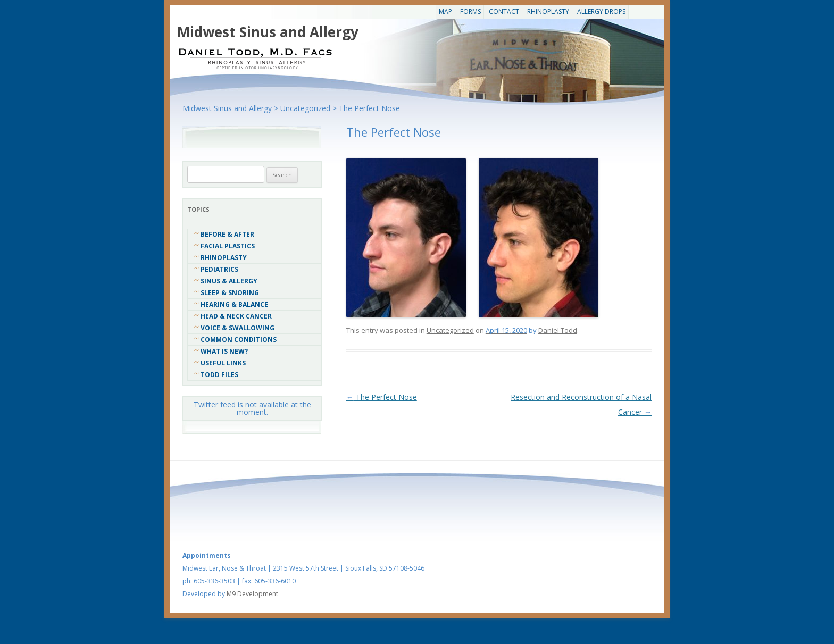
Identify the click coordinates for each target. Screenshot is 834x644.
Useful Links (223, 363)
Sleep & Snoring (230, 293)
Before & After (227, 234)
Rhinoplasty (548, 11)
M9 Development (252, 594)
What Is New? (224, 351)
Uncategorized (450, 330)
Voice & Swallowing (237, 328)
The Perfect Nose (382, 397)
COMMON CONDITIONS (239, 340)
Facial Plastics (228, 246)
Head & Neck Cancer (236, 316)
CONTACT (504, 11)
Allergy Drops (601, 11)
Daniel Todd (558, 330)
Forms (470, 11)
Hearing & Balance (234, 304)
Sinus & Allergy (229, 281)
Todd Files (219, 375)
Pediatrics (219, 269)
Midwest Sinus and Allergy (268, 32)
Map (445, 11)
